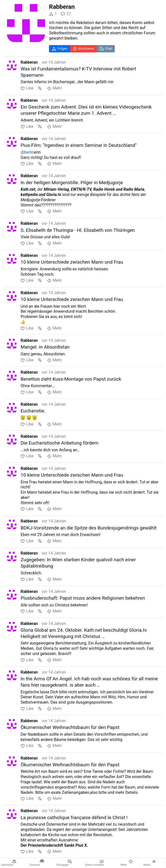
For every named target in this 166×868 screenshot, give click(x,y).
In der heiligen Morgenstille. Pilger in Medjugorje (72, 183)
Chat (106, 49)
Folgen (60, 49)
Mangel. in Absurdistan (45, 347)
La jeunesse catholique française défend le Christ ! (74, 818)
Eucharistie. (33, 411)
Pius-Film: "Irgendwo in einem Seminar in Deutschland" (78, 145)
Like (27, 88)
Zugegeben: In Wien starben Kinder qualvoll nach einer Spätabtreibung (78, 563)
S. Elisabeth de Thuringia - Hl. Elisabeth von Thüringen (78, 230)
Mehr (127, 863)
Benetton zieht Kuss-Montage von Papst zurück (71, 379)
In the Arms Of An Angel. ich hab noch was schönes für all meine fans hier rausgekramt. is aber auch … (89, 682)
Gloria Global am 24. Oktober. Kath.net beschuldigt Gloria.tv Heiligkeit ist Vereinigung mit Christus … (84, 633)
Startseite (9, 863)
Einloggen (64, 863)
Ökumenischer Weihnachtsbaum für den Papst (70, 727)
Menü (150, 863)
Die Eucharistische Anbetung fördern (59, 443)
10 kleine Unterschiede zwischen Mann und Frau (72, 262)
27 (66, 14)
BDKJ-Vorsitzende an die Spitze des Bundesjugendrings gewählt (88, 528)
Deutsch (37, 863)
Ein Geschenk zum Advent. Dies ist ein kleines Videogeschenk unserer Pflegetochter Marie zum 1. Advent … (86, 110)
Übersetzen (40, 88)
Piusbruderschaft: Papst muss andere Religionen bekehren (83, 598)
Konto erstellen (95, 863)
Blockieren (83, 49)
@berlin (27, 152)
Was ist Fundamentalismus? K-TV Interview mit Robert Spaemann (78, 72)
